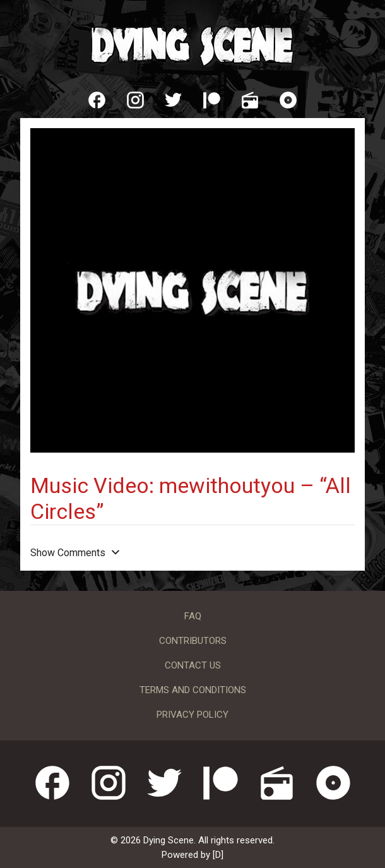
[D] (218, 855)
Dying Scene (192, 44)
